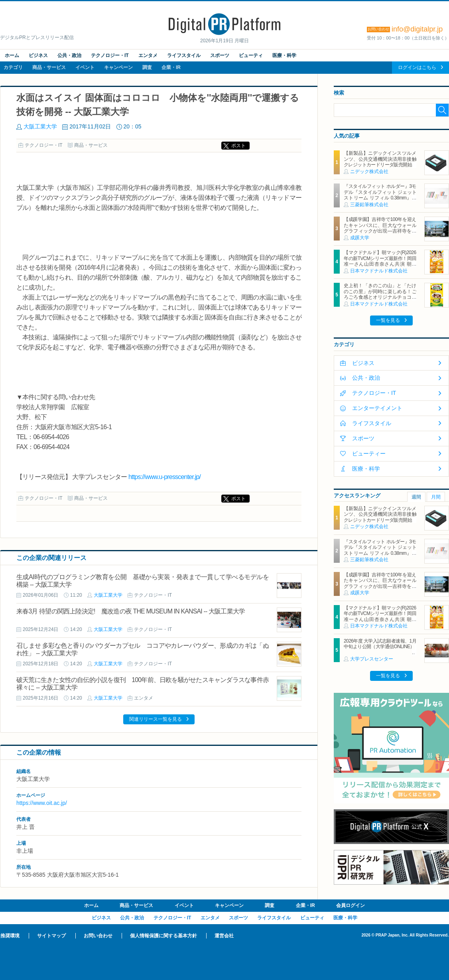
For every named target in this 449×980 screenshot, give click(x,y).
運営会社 (224, 936)
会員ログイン (351, 905)
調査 (147, 67)
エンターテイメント (377, 408)
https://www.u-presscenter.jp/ (164, 477)
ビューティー (369, 454)
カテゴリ (13, 67)
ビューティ (251, 55)
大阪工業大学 (40, 126)
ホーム (12, 55)
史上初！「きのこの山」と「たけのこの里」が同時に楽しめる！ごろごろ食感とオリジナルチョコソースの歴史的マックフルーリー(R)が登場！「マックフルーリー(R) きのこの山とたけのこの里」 (380, 300)
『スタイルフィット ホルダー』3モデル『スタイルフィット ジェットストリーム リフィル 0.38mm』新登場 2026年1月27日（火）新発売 (380, 195)
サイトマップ (51, 936)
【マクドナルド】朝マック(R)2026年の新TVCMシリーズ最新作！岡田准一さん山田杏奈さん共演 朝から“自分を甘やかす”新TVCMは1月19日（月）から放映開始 (380, 264)
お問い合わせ (98, 936)
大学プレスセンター (372, 659)
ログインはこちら (417, 67)
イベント (85, 67)
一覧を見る (388, 320)
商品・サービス (49, 67)
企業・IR (171, 67)
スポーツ (220, 55)
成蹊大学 (360, 238)
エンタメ (148, 55)
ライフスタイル (184, 55)
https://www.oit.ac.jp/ (42, 803)
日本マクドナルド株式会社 (379, 271)
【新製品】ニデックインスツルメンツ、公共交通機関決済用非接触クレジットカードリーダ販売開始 (380, 159)
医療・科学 (284, 55)
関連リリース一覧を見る (156, 719)
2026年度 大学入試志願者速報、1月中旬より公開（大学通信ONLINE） (380, 644)
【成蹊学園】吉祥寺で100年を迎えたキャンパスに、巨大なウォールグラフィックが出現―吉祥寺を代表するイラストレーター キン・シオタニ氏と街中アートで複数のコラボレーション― (380, 234)
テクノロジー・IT (110, 55)
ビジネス (38, 55)
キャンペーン (118, 67)
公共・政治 (69, 55)
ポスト (238, 146)
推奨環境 (10, 936)
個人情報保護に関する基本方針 (163, 936)
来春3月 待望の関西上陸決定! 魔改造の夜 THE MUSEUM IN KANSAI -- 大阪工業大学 (131, 611)
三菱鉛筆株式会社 (369, 205)
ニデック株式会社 (369, 172)
